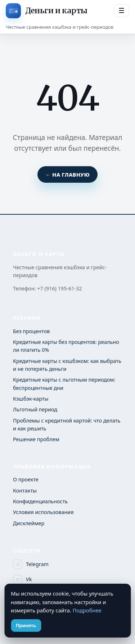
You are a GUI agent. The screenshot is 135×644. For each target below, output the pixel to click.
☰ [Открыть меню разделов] (121, 11)
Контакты (25, 491)
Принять (26, 626)
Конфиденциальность (40, 501)
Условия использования (43, 512)
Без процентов (31, 331)
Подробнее (87, 610)
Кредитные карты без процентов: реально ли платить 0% (66, 346)
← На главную (67, 174)
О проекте (26, 479)
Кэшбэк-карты (31, 399)
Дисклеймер (29, 523)
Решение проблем (36, 439)
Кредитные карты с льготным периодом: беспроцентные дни (64, 384)
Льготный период (35, 409)
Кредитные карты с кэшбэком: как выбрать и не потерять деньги (67, 365)
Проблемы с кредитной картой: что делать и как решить (67, 424)
